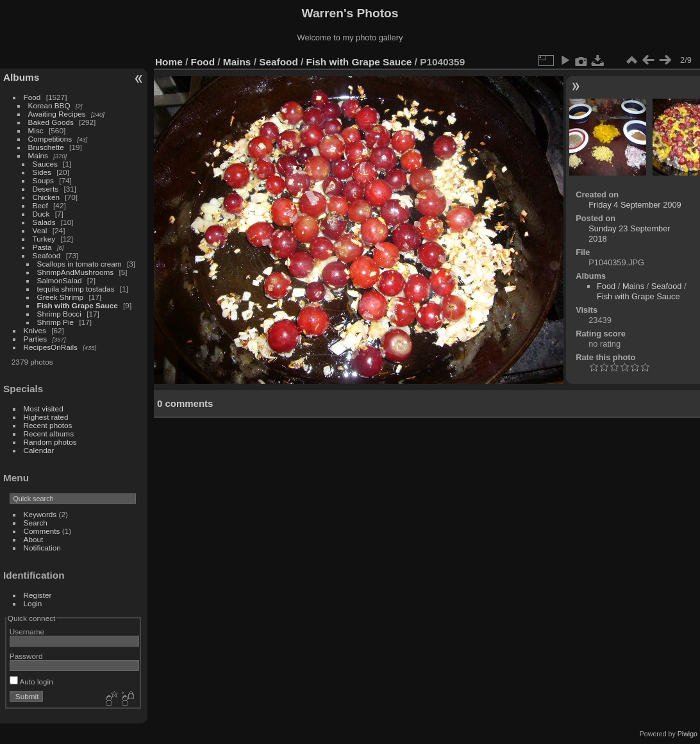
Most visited (44, 409)
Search (36, 523)
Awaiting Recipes (57, 114)
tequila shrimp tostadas (76, 289)
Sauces (45, 164)
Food (32, 97)
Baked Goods (51, 122)
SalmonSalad (60, 280)
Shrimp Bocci (59, 314)
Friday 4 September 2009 (635, 205)
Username (27, 632)
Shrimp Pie (56, 322)
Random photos (50, 442)
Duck (41, 214)
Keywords (40, 514)
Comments (42, 531)
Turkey (44, 239)
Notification (42, 548)
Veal (40, 230)
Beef (40, 205)
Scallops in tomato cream (80, 264)
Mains (38, 155)
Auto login (31, 682)
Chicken (46, 197)
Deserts (46, 189)
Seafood (47, 255)
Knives (35, 330)
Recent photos (48, 425)
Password (26, 656)
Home (169, 62)
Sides (42, 172)
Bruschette (46, 147)
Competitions (50, 139)
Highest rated (46, 417)
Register (38, 595)
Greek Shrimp (61, 297)
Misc (36, 130)
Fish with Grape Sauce (78, 305)
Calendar (39, 450)
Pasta (42, 247)
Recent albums (49, 434)
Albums (21, 77)
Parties (36, 339)
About (34, 539)
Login (33, 603)
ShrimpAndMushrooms (76, 272)
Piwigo (688, 734)
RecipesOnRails (51, 347)
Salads (44, 222)
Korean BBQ (49, 105)
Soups (43, 180)
